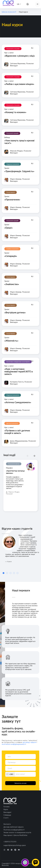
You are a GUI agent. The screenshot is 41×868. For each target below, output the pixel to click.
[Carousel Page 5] (17, 573)
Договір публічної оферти (14, 827)
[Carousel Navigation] (31, 456)
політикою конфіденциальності (14, 744)
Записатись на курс (20, 783)
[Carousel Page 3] (10, 573)
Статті (6, 818)
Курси (6, 809)
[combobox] (10, 774)
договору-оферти (30, 742)
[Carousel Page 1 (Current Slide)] (3, 573)
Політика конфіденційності (14, 830)
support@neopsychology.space (15, 845)
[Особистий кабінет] (28, 4)
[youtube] (19, 850)
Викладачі (7, 812)
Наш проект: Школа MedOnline (15, 835)
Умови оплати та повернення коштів (17, 832)
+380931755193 (10, 842)
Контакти (7, 824)
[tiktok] (15, 850)
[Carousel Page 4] (14, 573)
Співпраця (7, 815)
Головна (6, 807)
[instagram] (4, 850)
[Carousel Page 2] (7, 573)
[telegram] (12, 850)
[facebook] (8, 850)
